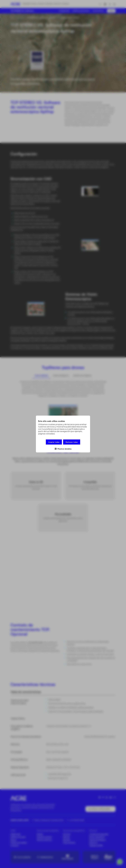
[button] (63, 448)
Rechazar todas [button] (72, 442)
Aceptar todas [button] (54, 442)
